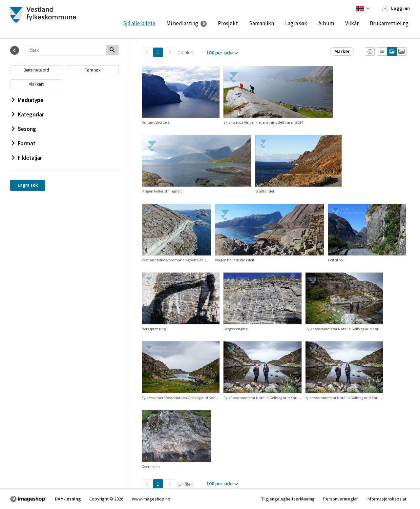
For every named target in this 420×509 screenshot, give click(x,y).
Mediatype (28, 100)
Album (326, 23)
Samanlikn (262, 23)
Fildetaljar (27, 158)
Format (24, 143)
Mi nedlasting (182, 23)
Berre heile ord (36, 70)
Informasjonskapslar (387, 499)
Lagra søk (296, 23)
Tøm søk (93, 70)
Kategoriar (28, 114)
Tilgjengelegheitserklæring (288, 499)
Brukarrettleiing (389, 23)
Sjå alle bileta (139, 23)
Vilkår (352, 23)
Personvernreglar (341, 499)
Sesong (24, 129)
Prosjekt (228, 23)
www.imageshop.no (151, 499)
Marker (342, 51)
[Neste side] (169, 52)
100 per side (220, 53)
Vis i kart (36, 84)
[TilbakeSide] (147, 52)
